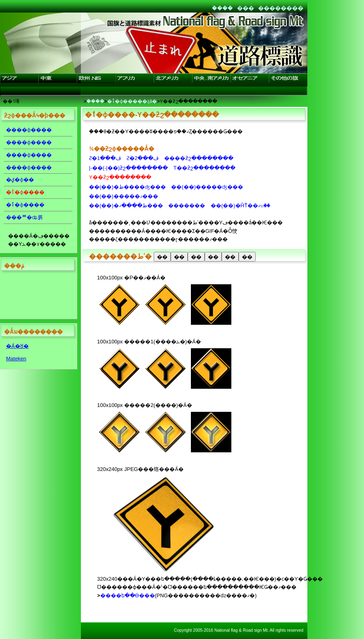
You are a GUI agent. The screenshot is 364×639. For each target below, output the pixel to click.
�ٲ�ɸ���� (25, 205)
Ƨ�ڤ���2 (143, 158)
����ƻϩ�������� (199, 158)
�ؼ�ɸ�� (20, 180)
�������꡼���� (187, 206)
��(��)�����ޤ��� (124, 196)
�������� (281, 8)
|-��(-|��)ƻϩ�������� (128, 168)
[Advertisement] (36, 296)
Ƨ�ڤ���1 (105, 158)
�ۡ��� (222, 8)
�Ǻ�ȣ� (17, 346)
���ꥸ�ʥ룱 (24, 217)
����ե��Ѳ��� (128, 595)
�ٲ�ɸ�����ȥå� (132, 101)
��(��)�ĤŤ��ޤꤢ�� (240, 206)
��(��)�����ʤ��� (207, 187)
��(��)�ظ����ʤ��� (127, 187)
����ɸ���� (29, 130)
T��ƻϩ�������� (204, 168)
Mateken (16, 359)
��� (245, 8)
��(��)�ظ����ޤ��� (126, 206)
